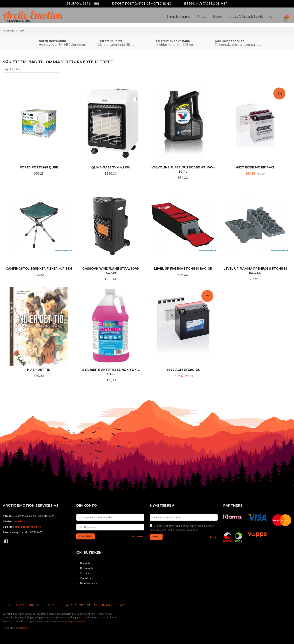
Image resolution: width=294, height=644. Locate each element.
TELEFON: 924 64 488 (83, 4)
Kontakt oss (88, 583)
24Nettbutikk (22, 628)
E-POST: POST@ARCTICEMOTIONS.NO (142, 4)
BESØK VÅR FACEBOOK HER (206, 4)
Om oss (85, 573)
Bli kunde (87, 568)
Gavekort (87, 578)
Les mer (214, 537)
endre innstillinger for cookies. (72, 621)
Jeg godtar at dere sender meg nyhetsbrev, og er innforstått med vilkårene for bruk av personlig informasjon (182, 528)
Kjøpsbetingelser (30, 605)
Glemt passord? (137, 537)
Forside (85, 563)
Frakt (7, 605)
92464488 (19, 521)
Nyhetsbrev (103, 605)
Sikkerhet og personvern (69, 605)
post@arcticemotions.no (27, 527)
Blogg (121, 605)
